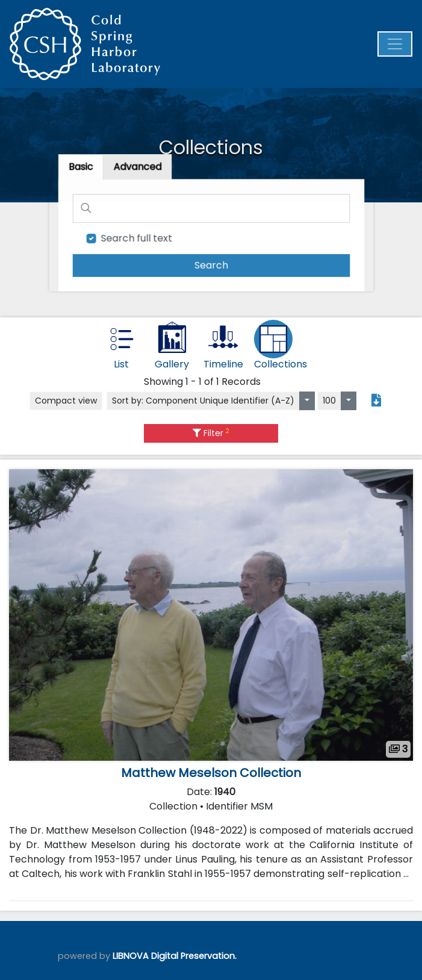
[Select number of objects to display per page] (349, 401)
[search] (211, 265)
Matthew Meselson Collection (211, 773)
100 (329, 401)
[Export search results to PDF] (376, 401)
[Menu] (395, 44)
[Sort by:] (307, 401)
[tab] (138, 168)
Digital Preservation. (194, 956)
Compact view (66, 401)
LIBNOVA (131, 956)
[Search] (211, 209)
